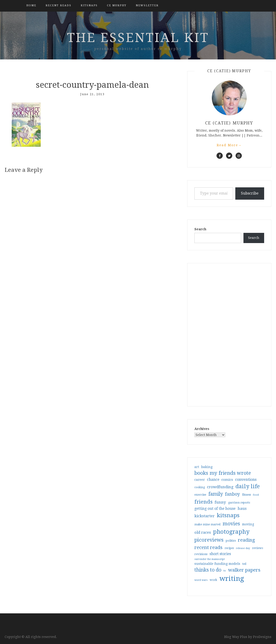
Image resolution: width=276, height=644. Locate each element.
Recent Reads (58, 5)
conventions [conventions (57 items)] (246, 480)
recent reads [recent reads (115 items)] (208, 547)
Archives (202, 429)
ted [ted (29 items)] (244, 564)
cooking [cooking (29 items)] (200, 487)
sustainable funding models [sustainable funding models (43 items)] (217, 564)
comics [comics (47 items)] (227, 480)
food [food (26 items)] (256, 495)
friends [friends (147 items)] (203, 502)
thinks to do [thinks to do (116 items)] (208, 570)
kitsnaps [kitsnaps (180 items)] (228, 515)
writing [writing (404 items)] (232, 579)
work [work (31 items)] (213, 580)
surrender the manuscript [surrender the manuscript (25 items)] (210, 559)
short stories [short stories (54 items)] (220, 554)
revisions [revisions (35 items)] (201, 554)
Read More (229, 145)
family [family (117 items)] (216, 494)
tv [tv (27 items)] (225, 571)
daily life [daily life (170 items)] (248, 486)
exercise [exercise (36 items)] (200, 495)
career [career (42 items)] (200, 480)
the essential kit (138, 38)
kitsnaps (89, 5)
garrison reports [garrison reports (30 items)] (239, 503)
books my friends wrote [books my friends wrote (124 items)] (223, 473)
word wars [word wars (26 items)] (201, 580)
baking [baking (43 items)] (207, 467)
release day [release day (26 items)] (243, 548)
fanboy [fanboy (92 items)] (233, 494)
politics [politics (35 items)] (231, 541)
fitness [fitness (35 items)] (246, 495)
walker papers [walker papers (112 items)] (244, 570)
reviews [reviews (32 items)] (258, 548)
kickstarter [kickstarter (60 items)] (205, 516)
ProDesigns (262, 637)
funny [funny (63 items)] (220, 502)
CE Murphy (117, 5)
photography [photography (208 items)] (231, 532)
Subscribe (250, 193)
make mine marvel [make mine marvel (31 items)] (207, 524)
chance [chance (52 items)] (213, 480)
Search (200, 229)
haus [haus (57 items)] (242, 509)
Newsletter (147, 5)
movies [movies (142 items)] (231, 524)
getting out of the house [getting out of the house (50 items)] (215, 509)
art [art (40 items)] (197, 467)
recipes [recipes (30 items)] (229, 548)
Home (31, 5)
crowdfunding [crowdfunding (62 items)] (220, 487)
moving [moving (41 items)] (248, 524)
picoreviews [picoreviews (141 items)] (209, 540)
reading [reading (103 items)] (246, 540)
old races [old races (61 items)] (203, 532)
